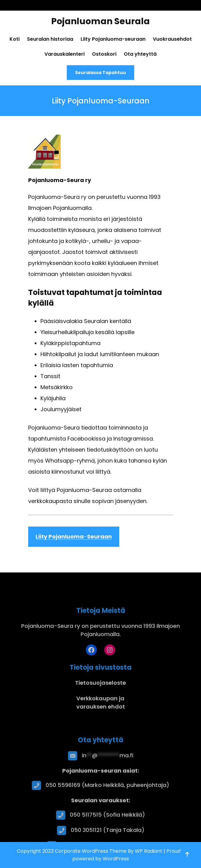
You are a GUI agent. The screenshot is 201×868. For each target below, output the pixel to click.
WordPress (116, 859)
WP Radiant (149, 851)
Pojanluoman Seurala (100, 19)
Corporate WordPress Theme (91, 851)
